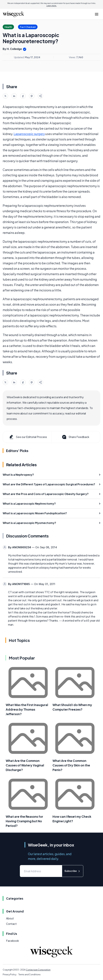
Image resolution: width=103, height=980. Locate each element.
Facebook (12, 941)
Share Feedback (75, 437)
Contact (11, 924)
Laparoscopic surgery (29, 134)
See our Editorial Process (28, 437)
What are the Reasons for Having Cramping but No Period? (24, 821)
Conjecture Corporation (38, 970)
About (10, 918)
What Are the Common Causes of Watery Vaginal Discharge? (25, 765)
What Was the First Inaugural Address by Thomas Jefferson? (27, 709)
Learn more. (52, 6)
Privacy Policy (10, 975)
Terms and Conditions (29, 975)
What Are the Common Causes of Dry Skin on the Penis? (71, 765)
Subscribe (73, 871)
